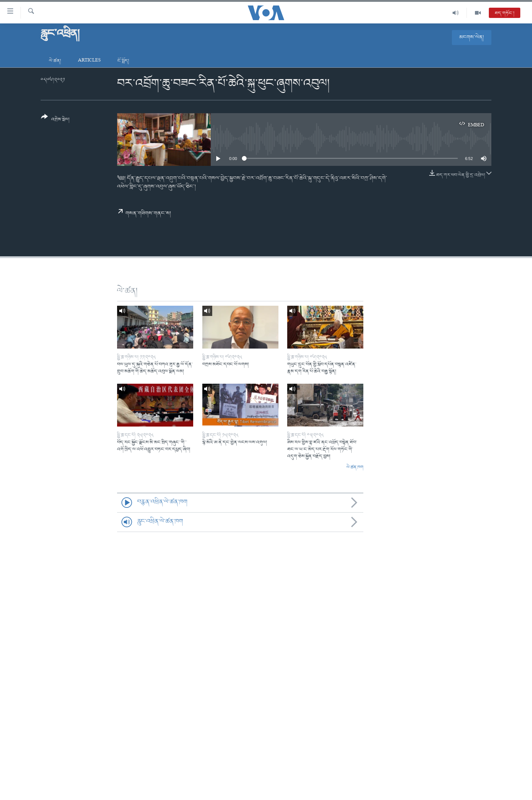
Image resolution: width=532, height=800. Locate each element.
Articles (89, 61)
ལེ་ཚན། (55, 61)
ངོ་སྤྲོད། (123, 61)
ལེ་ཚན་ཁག (355, 468)
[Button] (55, 121)
